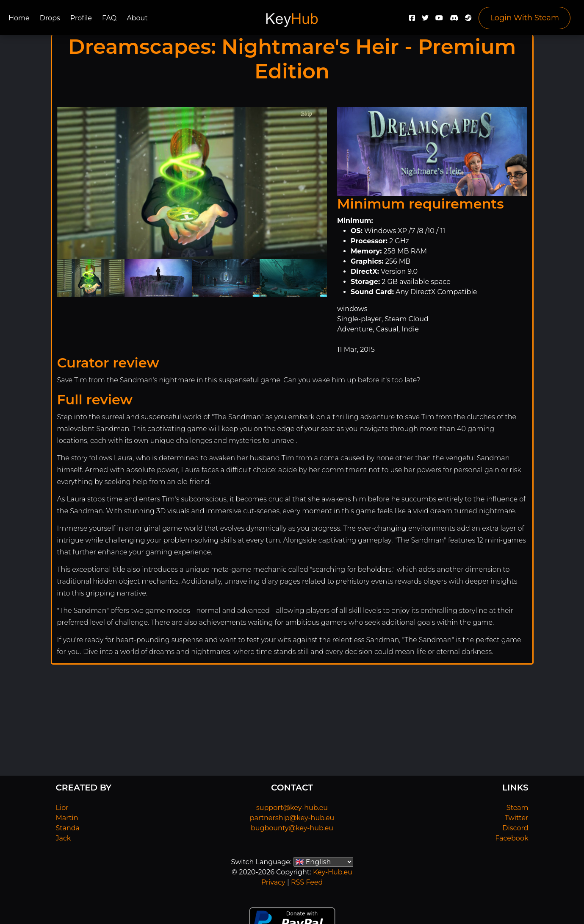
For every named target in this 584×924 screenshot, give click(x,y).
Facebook (512, 838)
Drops (50, 18)
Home (19, 18)
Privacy (273, 882)
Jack (64, 838)
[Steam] (468, 20)
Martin (67, 818)
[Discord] (454, 20)
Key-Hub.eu (333, 872)
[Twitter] (425, 20)
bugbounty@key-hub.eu (292, 828)
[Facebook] (412, 20)
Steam (518, 808)
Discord (515, 828)
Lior (62, 808)
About (137, 18)
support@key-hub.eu (292, 808)
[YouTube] (439, 20)
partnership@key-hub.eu (292, 818)
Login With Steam (524, 18)
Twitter (516, 818)
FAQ (109, 18)
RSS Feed (307, 882)
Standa (68, 828)
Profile (81, 18)
